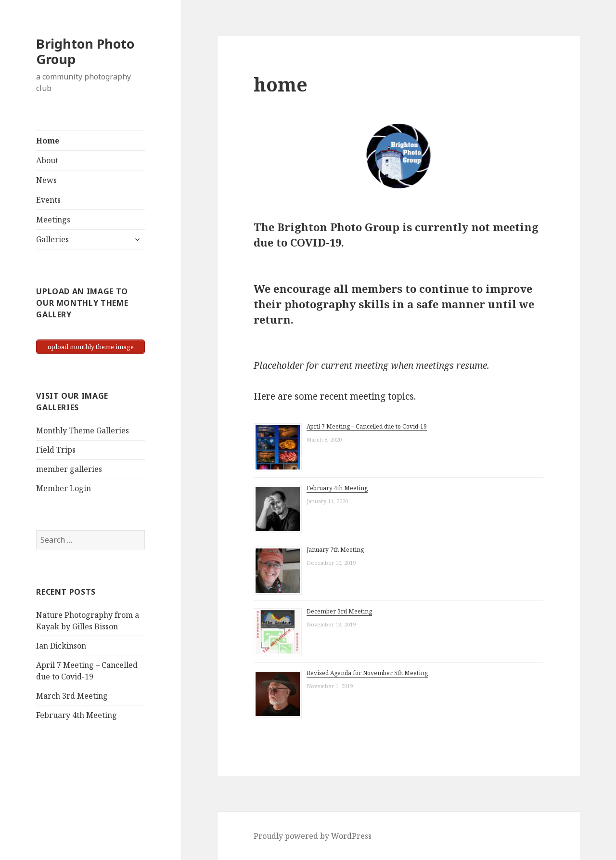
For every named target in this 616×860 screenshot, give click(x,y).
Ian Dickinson (61, 646)
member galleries (69, 469)
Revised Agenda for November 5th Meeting (367, 673)
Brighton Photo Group (85, 51)
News (46, 180)
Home (48, 141)
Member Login (64, 488)
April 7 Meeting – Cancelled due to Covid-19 (367, 426)
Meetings (53, 220)
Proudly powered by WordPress (313, 836)
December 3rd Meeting (339, 611)
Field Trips (56, 450)
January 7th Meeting (335, 550)
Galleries (52, 239)
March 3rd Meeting (72, 696)
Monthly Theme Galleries (83, 430)
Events (48, 200)
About (47, 160)
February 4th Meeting (77, 715)
